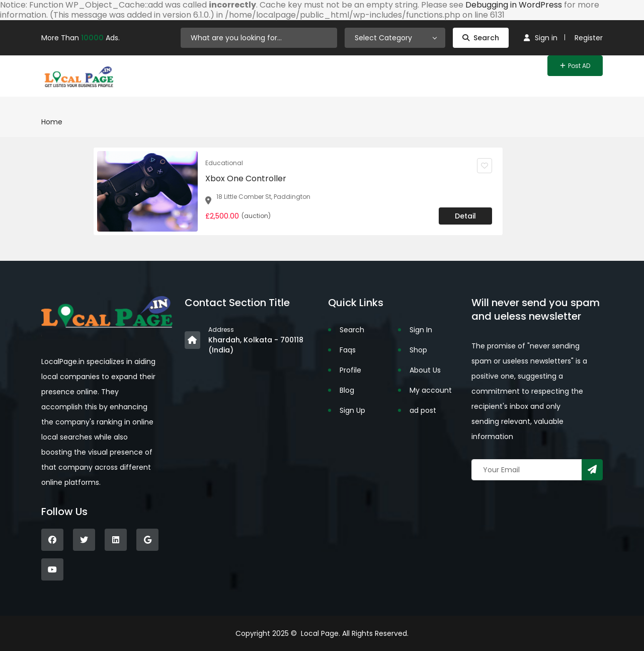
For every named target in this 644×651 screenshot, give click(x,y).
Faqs (348, 350)
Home (52, 122)
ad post (423, 410)
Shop (418, 350)
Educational (224, 163)
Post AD (575, 66)
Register (589, 38)
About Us (425, 370)
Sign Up (352, 410)
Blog (347, 390)
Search (481, 38)
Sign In (421, 330)
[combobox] (395, 38)
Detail (465, 216)
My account (431, 390)
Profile (350, 370)
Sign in (541, 38)
